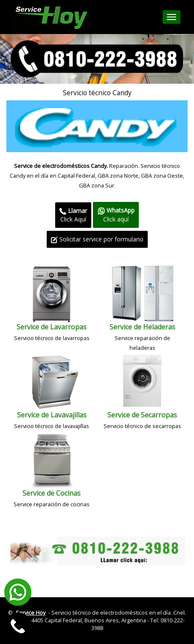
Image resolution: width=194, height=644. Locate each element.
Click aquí (116, 214)
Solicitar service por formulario (97, 239)
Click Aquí (73, 215)
